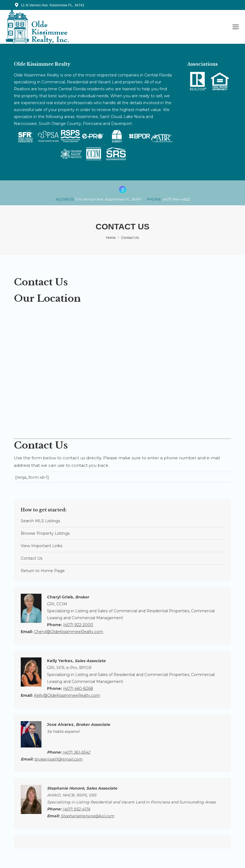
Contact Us (32, 558)
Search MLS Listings (40, 521)
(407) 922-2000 (78, 625)
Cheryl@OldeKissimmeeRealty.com (69, 632)
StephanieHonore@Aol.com (87, 816)
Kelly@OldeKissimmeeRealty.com (67, 695)
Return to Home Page (43, 571)
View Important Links (41, 546)
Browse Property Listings (45, 533)
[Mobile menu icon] (236, 27)
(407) (76, 752)
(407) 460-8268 (78, 688)
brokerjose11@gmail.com (58, 759)
